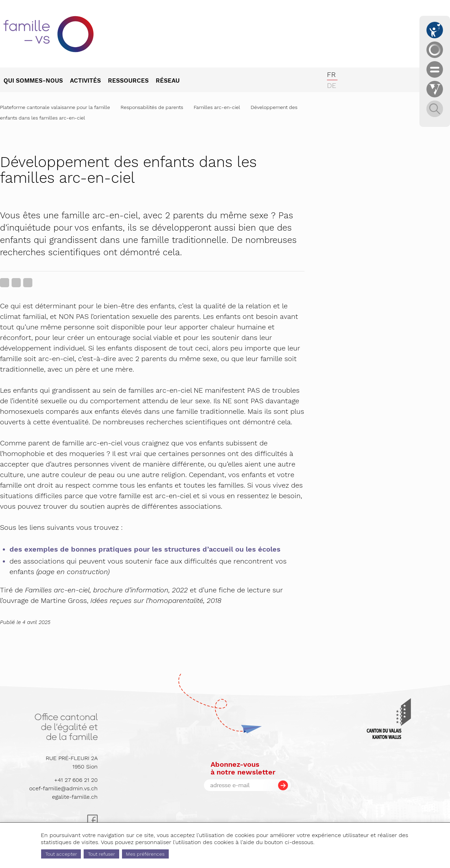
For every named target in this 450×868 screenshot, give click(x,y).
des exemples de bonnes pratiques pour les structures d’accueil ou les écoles (145, 549)
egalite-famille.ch (75, 797)
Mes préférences (145, 854)
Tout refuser (101, 854)
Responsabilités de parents (152, 107)
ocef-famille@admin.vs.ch (63, 788)
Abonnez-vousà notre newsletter (243, 768)
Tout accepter (61, 854)
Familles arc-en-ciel (217, 107)
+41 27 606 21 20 (76, 780)
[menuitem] (37, 81)
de (332, 85)
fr (331, 75)
